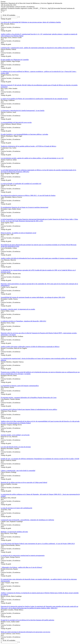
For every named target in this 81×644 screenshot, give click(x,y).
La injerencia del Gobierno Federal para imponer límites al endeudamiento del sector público (29, 409)
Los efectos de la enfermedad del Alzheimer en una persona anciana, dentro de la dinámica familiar (31, 22)
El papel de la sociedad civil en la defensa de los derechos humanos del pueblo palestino (27, 620)
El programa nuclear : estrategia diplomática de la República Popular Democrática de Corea (29, 398)
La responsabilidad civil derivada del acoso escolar (16, 122)
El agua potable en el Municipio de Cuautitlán (15, 60)
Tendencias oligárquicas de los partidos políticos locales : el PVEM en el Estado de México (28, 146)
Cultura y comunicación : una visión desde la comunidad (18, 471)
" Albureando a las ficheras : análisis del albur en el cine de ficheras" (22, 567)
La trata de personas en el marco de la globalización (16, 508)
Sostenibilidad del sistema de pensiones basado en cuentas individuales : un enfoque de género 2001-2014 (33, 297)
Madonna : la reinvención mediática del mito (14, 532)
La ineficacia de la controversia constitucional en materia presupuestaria (23, 555)
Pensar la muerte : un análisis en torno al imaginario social (18, 233)
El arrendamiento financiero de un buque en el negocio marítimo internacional (24, 207)
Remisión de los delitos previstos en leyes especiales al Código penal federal (24, 482)
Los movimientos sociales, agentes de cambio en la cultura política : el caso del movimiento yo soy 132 (32, 158)
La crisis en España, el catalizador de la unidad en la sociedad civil (21, 184)
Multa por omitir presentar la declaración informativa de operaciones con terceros (25, 632)
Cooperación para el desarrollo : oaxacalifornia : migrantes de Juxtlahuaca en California (27, 520)
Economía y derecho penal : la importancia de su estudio (18, 309)
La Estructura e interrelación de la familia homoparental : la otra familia (23, 111)
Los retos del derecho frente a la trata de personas (16, 447)
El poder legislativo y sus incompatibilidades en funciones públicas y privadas (24, 134)
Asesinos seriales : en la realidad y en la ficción (15, 435)
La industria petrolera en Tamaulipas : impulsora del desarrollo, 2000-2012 (23, 321)
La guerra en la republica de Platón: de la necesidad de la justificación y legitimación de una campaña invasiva (34, 99)
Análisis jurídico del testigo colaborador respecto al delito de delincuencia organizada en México (30, 347)
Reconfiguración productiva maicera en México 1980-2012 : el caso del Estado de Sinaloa (28, 195)
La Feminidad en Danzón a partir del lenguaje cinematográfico (20, 386)
